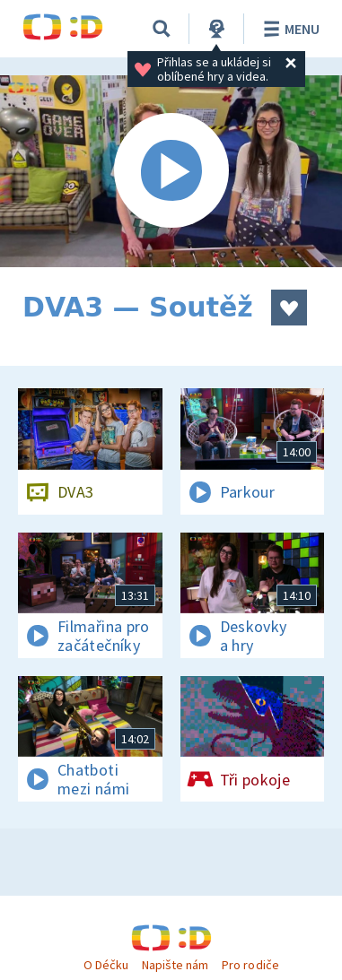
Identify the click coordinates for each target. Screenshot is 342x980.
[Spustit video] (171, 171)
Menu (289, 29)
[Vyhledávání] (162, 29)
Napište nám (175, 965)
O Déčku (106, 965)
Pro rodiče (250, 965)
